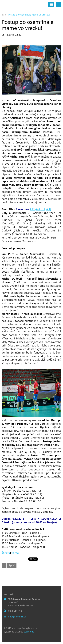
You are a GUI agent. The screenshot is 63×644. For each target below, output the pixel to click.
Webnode (29, 632)
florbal (15, 553)
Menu (51, 4)
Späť (12, 565)
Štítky (6, 553)
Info (4, 15)
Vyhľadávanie (59, 4)
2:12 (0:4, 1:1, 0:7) (40, 209)
